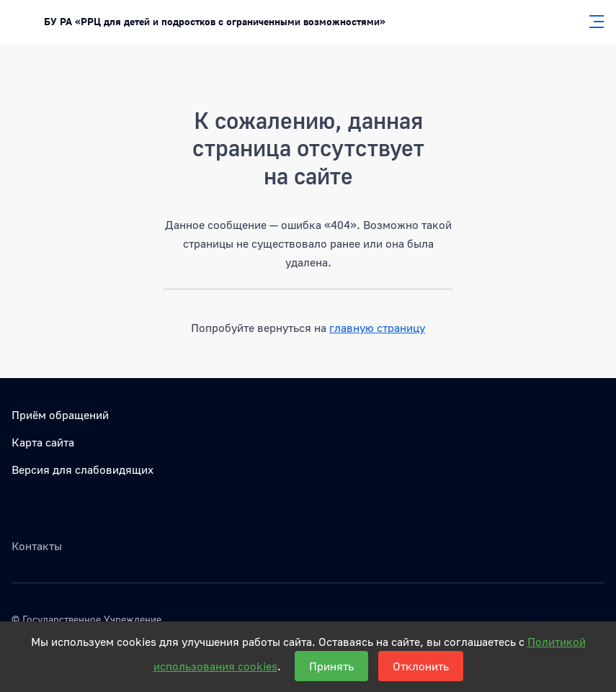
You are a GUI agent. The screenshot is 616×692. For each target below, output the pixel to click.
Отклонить (421, 666)
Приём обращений (60, 415)
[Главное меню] (592, 22)
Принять (331, 666)
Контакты (37, 546)
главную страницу (377, 328)
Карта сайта (43, 442)
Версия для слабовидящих (82, 469)
